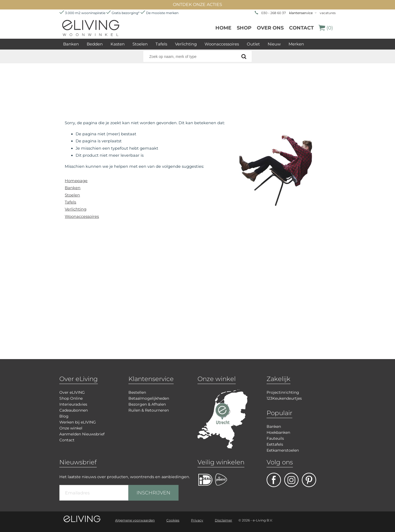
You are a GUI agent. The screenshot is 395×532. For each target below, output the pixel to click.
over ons (270, 28)
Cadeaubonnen (74, 410)
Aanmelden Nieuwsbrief (82, 434)
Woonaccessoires (222, 44)
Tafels (161, 44)
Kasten (118, 44)
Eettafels (275, 444)
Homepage (76, 181)
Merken (296, 44)
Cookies (173, 520)
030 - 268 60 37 (273, 13)
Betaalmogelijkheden (149, 398)
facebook (274, 480)
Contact (301, 28)
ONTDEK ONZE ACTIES (197, 4)
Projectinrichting (283, 392)
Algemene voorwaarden (135, 520)
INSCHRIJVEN (153, 493)
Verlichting (186, 44)
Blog (64, 416)
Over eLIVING (72, 392)
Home (223, 28)
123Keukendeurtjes (284, 398)
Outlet (253, 44)
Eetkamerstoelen (283, 450)
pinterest (309, 480)
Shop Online (71, 398)
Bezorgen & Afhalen (147, 404)
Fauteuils (275, 438)
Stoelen (140, 44)
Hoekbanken (278, 432)
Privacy (197, 520)
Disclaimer (224, 520)
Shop (244, 28)
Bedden (95, 44)
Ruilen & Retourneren (149, 410)
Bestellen (137, 392)
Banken (71, 44)
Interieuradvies (73, 404)
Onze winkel (71, 428)
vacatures (328, 13)
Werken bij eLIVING (78, 422)
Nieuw (274, 44)
